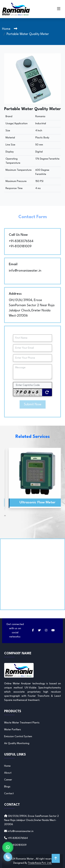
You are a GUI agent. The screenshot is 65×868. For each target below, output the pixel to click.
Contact (9, 794)
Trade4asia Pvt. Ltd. (40, 863)
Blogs (7, 787)
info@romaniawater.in (25, 271)
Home (6, 29)
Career (8, 780)
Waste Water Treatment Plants (22, 723)
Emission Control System (18, 737)
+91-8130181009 (20, 246)
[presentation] (5, 516)
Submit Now (33, 404)
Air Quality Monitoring (17, 743)
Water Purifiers (13, 730)
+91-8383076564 (21, 241)
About (8, 773)
